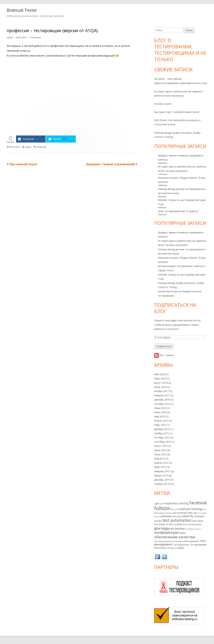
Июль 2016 (160, 408)
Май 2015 (160, 459)
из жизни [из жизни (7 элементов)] (178, 528)
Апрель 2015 (161, 463)
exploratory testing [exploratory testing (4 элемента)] (177, 503)
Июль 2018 (160, 387)
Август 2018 (161, 383)
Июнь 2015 (160, 454)
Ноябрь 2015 (162, 433)
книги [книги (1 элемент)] (198, 529)
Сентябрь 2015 (163, 442)
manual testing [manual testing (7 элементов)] (191, 509)
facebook (41, 147)
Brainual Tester (22, 10)
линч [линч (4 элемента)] (182, 533)
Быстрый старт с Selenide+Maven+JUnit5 (177, 112)
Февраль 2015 (162, 471)
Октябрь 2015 (162, 438)
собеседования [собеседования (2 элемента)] (191, 541)
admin (10, 37)
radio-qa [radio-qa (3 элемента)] (192, 513)
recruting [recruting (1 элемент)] (202, 513)
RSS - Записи (167, 355)
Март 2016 (160, 425)
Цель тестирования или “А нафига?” (178, 211)
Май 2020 (160, 374)
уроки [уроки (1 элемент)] (174, 548)
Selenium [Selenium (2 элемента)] (177, 516)
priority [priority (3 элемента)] (182, 513)
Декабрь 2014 (162, 480)
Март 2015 (160, 467)
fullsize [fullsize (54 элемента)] (162, 508)
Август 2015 (161, 446)
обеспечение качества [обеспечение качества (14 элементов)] (175, 537)
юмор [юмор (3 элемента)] (181, 548)
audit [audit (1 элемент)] (162, 504)
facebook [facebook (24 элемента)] (198, 503)
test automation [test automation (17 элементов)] (177, 520)
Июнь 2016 (160, 412)
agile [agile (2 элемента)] (157, 503)
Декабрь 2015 (162, 429)
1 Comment (35, 37)
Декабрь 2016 (162, 400)
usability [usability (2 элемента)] (178, 524)
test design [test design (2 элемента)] (160, 524)
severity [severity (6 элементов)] (188, 516)
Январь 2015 (161, 475)
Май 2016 (160, 416)
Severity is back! (163, 104)
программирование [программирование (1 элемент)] (163, 541)
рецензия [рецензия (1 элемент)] (177, 541)
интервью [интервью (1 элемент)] (190, 529)
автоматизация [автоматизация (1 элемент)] (195, 524)
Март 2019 (160, 378)
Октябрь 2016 (162, 404)
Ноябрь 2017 (162, 391)
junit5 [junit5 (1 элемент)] (176, 509)
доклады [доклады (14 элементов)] (162, 528)
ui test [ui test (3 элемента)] (170, 524)
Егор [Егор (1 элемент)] (185, 524)
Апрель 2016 (161, 421)
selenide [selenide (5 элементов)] (166, 516)
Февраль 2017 (162, 395)
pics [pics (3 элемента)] (175, 513)
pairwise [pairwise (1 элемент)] (169, 513)
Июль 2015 (160, 450)
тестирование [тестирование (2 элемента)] (182, 545)
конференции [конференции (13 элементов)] (166, 532)
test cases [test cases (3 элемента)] (198, 521)
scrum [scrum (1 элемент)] (157, 517)
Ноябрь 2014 (162, 484)
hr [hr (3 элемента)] (172, 509)
